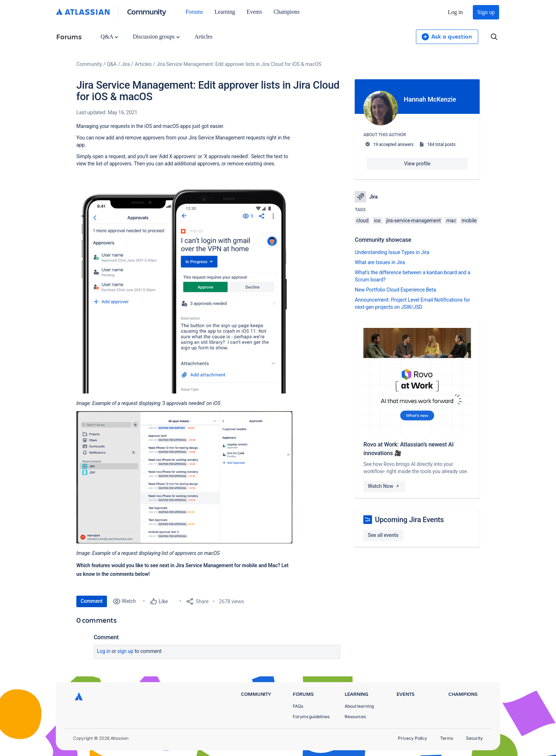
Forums (194, 12)
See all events (383, 535)
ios (377, 221)
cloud (362, 221)
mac (451, 221)
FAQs (298, 706)
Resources (355, 717)
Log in (456, 12)
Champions (287, 12)
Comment (92, 601)
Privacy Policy (412, 738)
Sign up (486, 12)
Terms (447, 738)
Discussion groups (156, 37)
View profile (417, 164)
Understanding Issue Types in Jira (392, 252)
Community (147, 11)
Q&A (109, 37)
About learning (359, 706)
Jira (126, 64)
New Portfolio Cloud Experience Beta (395, 290)
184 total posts (441, 144)
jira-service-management (413, 221)
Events (254, 12)
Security (474, 738)
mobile (469, 221)
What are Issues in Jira (380, 262)
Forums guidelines (311, 717)
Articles (203, 37)
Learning (225, 12)
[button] (184, 283)
